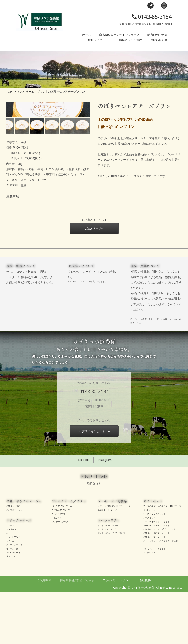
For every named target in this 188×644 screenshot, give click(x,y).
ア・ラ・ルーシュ (14, 596)
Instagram (105, 511)
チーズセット (149, 569)
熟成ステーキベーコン (108, 562)
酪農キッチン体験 (131, 40)
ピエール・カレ (13, 600)
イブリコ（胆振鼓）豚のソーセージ (114, 558)
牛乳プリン (57, 569)
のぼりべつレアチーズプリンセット (159, 581)
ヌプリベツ (11, 581)
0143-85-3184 (152, 17)
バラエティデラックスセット (156, 573)
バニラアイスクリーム (62, 558)
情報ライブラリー (99, 40)
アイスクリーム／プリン (30, 92)
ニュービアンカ (13, 589)
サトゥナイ (11, 608)
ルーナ (9, 585)
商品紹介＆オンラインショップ (119, 35)
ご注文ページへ (94, 280)
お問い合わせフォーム (94, 483)
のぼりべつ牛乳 (13, 558)
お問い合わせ (159, 40)
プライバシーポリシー (117, 632)
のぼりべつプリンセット (154, 589)
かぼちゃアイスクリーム (63, 562)
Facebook (83, 511)
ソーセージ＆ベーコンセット (156, 577)
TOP (9, 92)
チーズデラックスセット (154, 566)
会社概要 (145, 632)
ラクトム (10, 593)
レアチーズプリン (60, 573)
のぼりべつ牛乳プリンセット (156, 585)
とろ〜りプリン (59, 566)
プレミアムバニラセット (154, 600)
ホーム (87, 35)
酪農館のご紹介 (157, 35)
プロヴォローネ (13, 604)
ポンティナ (11, 577)
